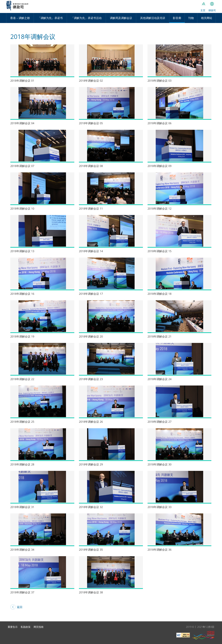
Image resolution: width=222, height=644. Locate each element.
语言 (212, 4)
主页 (203, 10)
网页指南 (39, 627)
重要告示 (13, 627)
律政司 (20, 7)
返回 (22, 607)
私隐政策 (26, 627)
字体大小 (203, 4)
